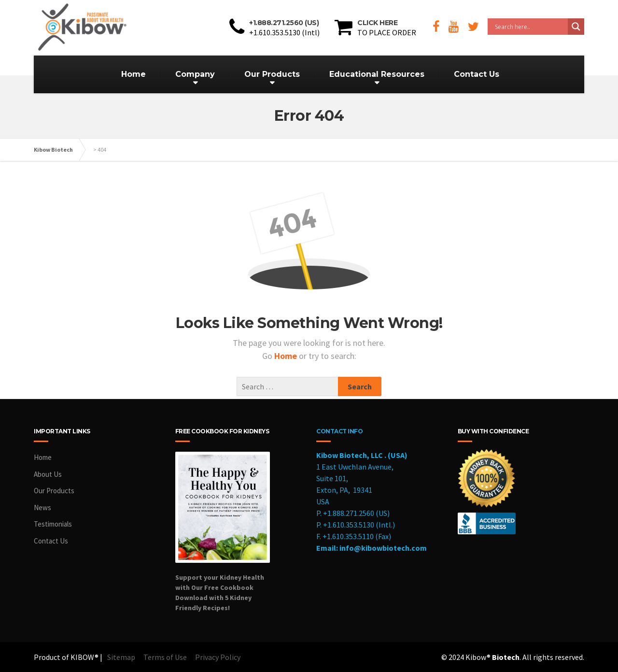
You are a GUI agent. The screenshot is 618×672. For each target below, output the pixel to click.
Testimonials (53, 524)
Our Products (272, 74)
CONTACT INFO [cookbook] (339, 431)
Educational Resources (377, 74)
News (42, 508)
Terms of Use (165, 657)
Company (195, 74)
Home (133, 74)
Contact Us (477, 74)
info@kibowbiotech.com (383, 548)
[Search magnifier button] (576, 27)
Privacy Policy (218, 657)
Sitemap (121, 657)
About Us (48, 474)
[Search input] (530, 27)
